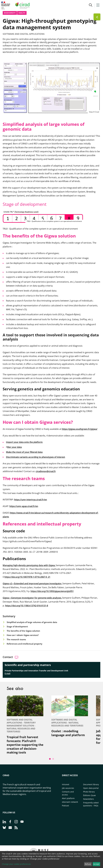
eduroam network (70, 802)
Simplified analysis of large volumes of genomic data (32, 622)
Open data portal (91, 788)
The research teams (17, 639)
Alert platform (68, 798)
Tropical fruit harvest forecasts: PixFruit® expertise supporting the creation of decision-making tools (25, 745)
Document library (91, 784)
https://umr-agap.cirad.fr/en (24, 506)
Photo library (89, 792)
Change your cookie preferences (16, 864)
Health (22, 13)
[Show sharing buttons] (97, 17)
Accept (96, 864)
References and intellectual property (25, 644)
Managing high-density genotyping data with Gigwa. (29, 565)
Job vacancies (68, 788)
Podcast (65, 806)
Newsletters (89, 799)
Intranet (66, 784)
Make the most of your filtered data (24, 452)
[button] (91, 5)
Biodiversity (10, 13)
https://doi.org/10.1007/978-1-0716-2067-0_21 (27, 577)
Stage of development (17, 626)
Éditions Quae (89, 795)
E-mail (8, 673)
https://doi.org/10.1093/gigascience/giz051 (52, 591)
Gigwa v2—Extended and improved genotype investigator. (32, 584)
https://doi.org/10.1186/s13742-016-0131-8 (27, 606)
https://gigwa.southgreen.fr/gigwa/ (80, 429)
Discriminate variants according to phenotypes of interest (35, 457)
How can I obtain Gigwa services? (23, 635)
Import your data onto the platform (24, 442)
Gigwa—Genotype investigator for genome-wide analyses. (32, 598)
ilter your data (14, 447)
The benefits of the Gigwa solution (24, 631)
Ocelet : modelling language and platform (68, 733)
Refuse (88, 864)
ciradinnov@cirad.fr (46, 471)
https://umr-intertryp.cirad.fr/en (31, 500)
